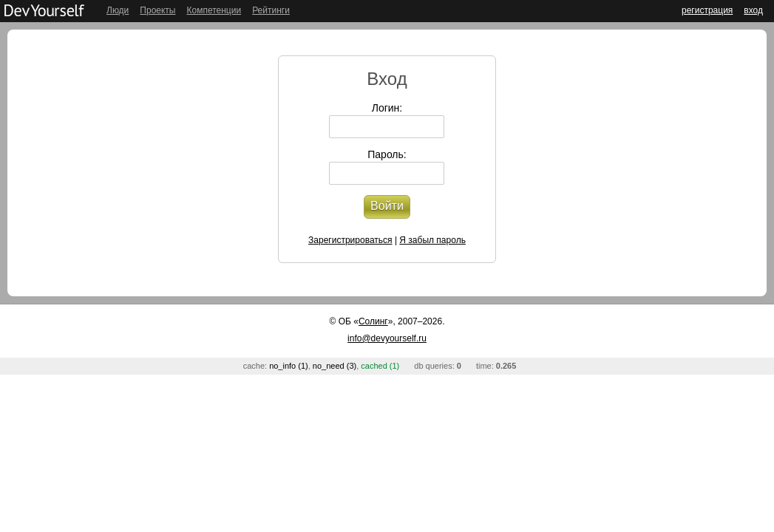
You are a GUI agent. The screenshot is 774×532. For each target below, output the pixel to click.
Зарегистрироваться (350, 240)
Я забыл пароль (432, 240)
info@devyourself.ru (387, 338)
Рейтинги (271, 10)
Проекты (157, 10)
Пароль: (387, 154)
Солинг (373, 321)
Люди (118, 10)
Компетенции (214, 10)
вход (753, 10)
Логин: (387, 108)
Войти (387, 206)
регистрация (707, 10)
